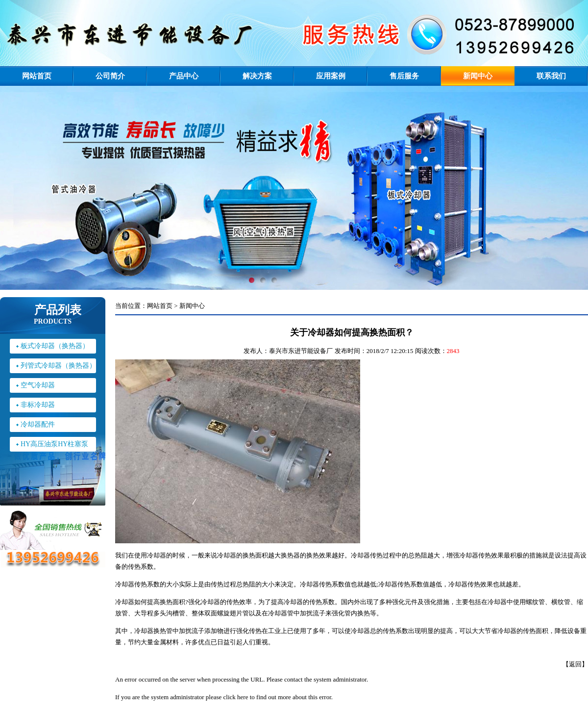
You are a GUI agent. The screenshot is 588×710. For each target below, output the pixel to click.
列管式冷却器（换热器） (58, 366)
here (243, 697)
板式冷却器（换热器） (55, 346)
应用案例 (331, 76)
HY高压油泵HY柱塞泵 (54, 444)
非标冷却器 (38, 405)
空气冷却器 (38, 385)
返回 (575, 664)
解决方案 (257, 76)
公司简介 (110, 76)
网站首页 (37, 76)
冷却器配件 (38, 424)
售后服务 (404, 76)
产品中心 (184, 76)
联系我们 (551, 76)
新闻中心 (478, 76)
